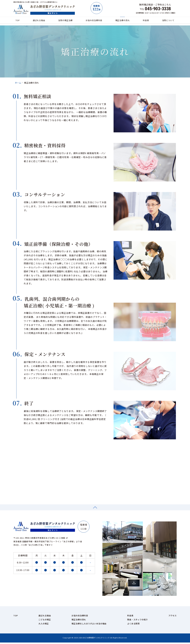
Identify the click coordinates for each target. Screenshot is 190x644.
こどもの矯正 (45, 621)
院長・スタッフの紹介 (138, 621)
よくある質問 (133, 625)
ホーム (18, 83)
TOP (20, 21)
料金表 (145, 21)
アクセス (173, 617)
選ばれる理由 (40, 21)
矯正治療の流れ (122, 21)
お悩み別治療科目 (94, 21)
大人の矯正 (44, 625)
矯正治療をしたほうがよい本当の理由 (89, 625)
